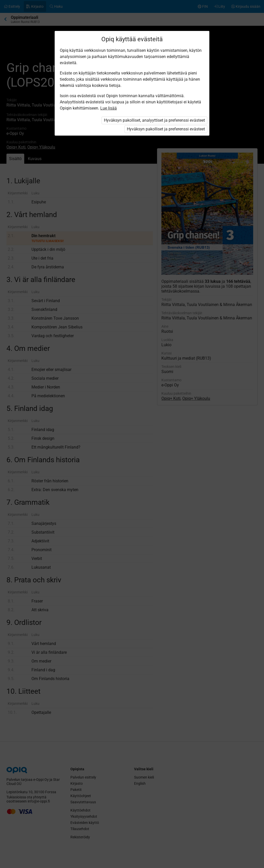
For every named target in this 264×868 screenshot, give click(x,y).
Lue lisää (109, 108)
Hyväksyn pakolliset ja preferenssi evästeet (166, 129)
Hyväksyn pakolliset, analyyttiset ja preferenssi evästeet (154, 120)
